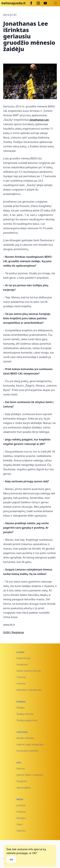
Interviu (21, 768)
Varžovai (21, 683)
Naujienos (22, 781)
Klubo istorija (23, 658)
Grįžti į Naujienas (14, 632)
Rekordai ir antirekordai (29, 690)
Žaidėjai (21, 708)
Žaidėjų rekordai (25, 714)
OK (11, 860)
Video (19, 824)
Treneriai (21, 677)
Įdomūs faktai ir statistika (30, 775)
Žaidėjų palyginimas (27, 720)
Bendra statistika (25, 738)
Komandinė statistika (28, 751)
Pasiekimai (22, 664)
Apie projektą (23, 788)
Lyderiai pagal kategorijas (30, 744)
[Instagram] (38, 3)
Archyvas (21, 812)
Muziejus (21, 818)
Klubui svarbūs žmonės (29, 671)
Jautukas (21, 805)
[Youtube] (45, 3)
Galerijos (21, 831)
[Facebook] (31, 3)
